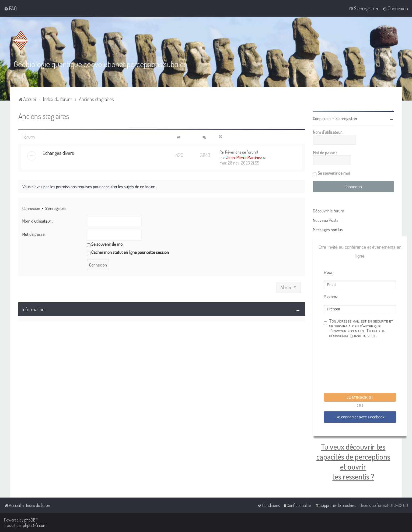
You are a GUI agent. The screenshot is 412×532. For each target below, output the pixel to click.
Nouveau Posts (326, 220)
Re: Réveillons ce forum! (239, 152)
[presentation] (365, 366)
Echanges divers (58, 153)
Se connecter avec (360, 416)
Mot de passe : (34, 234)
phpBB (30, 520)
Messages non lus (328, 229)
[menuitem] (10, 8)
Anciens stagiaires (44, 115)
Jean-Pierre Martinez (244, 157)
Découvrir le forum (329, 210)
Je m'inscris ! (360, 397)
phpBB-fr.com (35, 525)
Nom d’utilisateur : (38, 220)
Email (329, 272)
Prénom (331, 296)
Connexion (31, 208)
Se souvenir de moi (105, 244)
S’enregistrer (56, 208)
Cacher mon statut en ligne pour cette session (128, 252)
